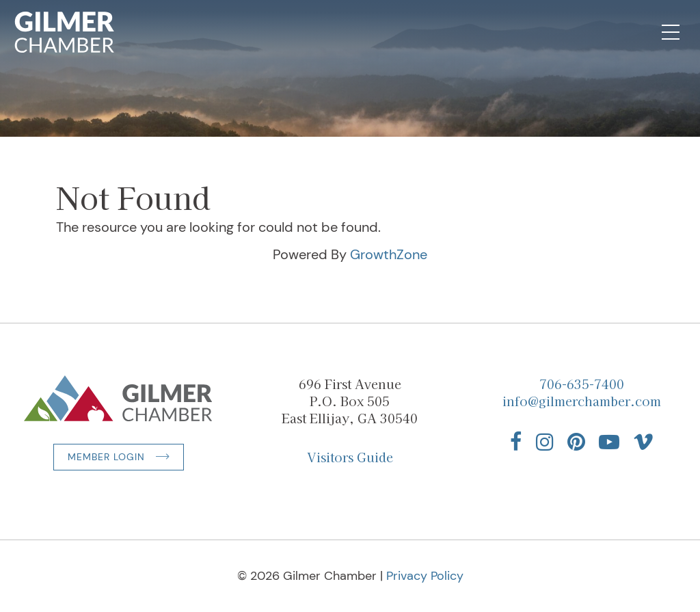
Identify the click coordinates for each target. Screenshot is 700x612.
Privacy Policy (425, 576)
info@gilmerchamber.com (582, 401)
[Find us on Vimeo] (643, 442)
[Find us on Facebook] (516, 442)
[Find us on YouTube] (609, 442)
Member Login (106, 457)
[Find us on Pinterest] (576, 442)
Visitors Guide (350, 457)
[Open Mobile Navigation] (671, 32)
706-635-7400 (582, 384)
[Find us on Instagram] (545, 442)
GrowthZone (389, 254)
